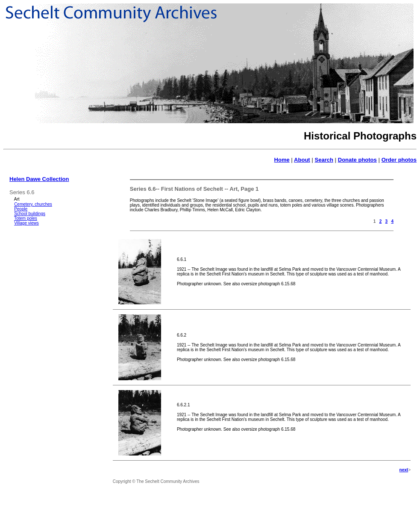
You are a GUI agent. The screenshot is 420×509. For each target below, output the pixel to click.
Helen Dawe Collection (39, 179)
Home (282, 160)
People (21, 209)
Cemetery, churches (33, 204)
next (404, 470)
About (302, 160)
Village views (26, 223)
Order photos (399, 160)
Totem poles (26, 218)
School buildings (30, 214)
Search (324, 160)
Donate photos (357, 160)
